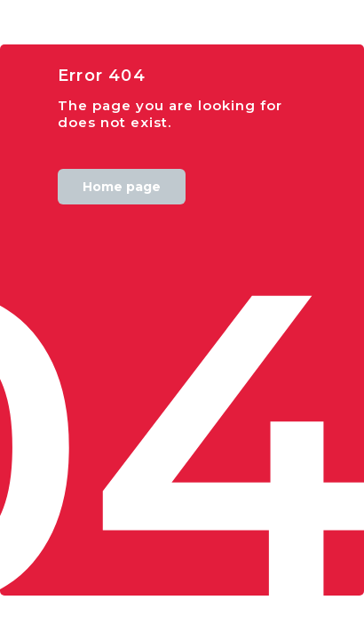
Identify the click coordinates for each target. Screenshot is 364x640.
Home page (122, 187)
